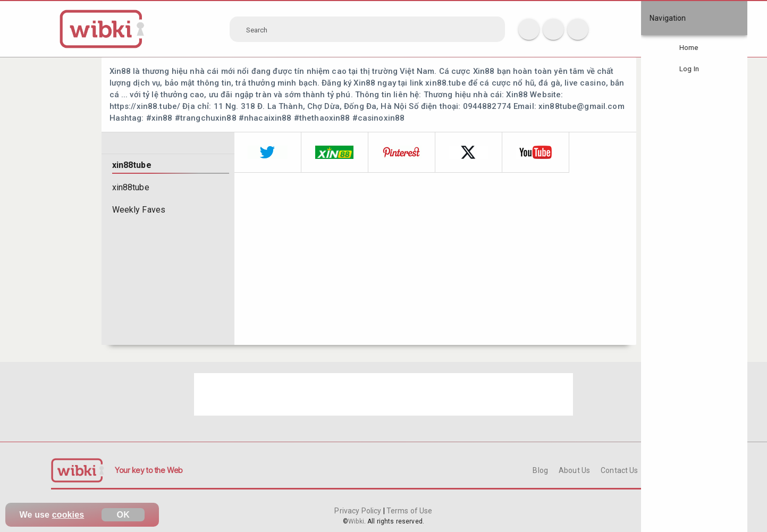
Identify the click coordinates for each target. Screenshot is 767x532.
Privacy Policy (359, 511)
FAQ (656, 470)
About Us (574, 470)
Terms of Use (409, 511)
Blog (540, 470)
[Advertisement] (384, 394)
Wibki (356, 521)
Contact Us (619, 470)
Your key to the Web (149, 470)
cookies (68, 515)
